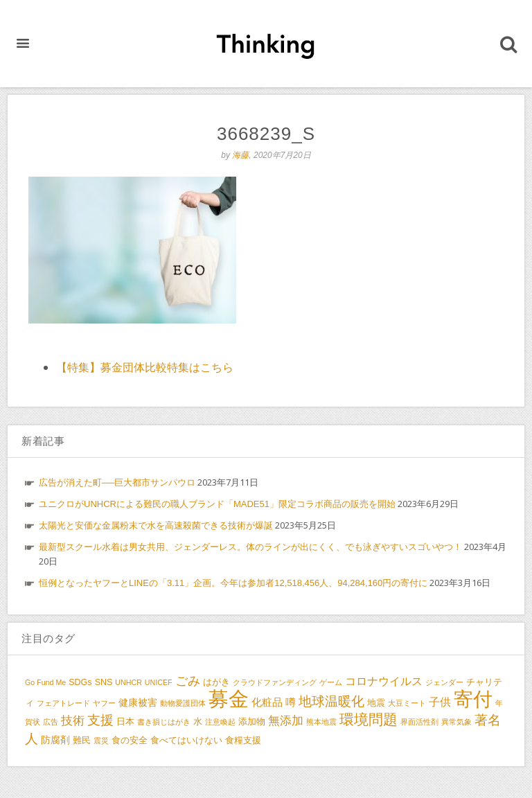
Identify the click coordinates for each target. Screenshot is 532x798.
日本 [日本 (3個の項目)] (125, 722)
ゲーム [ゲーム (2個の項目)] (331, 682)
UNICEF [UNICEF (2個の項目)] (159, 682)
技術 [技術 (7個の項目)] (73, 720)
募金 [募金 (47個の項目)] (229, 699)
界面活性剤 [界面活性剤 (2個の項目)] (419, 722)
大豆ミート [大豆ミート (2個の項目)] (407, 703)
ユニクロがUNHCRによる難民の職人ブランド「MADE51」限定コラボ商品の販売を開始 (217, 504)
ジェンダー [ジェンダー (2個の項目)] (444, 682)
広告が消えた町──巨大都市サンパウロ (117, 482)
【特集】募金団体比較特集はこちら (145, 367)
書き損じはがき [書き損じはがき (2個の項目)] (164, 722)
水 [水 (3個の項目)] (198, 722)
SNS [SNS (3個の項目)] (104, 682)
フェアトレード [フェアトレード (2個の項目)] (63, 703)
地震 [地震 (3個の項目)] (376, 703)
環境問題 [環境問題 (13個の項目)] (369, 719)
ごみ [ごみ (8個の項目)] (188, 681)
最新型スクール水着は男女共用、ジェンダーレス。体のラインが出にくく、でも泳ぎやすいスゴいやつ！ (250, 547)
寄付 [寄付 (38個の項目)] (473, 699)
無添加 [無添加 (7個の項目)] (286, 720)
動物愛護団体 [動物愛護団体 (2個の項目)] (183, 703)
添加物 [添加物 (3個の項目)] (252, 722)
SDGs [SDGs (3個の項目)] (80, 682)
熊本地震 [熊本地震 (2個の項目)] (321, 722)
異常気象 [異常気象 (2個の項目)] (456, 722)
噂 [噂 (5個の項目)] (291, 702)
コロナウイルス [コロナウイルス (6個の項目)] (384, 681)
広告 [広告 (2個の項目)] (51, 722)
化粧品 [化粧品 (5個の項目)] (267, 702)
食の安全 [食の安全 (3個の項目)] (130, 741)
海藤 (240, 155)
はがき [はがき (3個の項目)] (216, 682)
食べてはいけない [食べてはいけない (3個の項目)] (186, 741)
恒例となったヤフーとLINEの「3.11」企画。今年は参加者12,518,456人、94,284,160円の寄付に (233, 583)
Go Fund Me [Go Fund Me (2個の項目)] (45, 682)
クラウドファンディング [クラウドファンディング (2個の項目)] (275, 682)
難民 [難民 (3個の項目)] (82, 741)
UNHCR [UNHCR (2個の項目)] (128, 682)
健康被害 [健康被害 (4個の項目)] (138, 702)
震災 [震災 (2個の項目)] (101, 741)
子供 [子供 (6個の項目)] (440, 702)
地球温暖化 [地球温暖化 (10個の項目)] (331, 701)
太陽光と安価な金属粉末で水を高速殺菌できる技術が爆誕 (156, 525)
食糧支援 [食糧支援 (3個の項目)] (243, 741)
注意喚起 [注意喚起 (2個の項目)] (220, 722)
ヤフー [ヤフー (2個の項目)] (104, 703)
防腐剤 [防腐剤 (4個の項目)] (55, 740)
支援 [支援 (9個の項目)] (100, 720)
